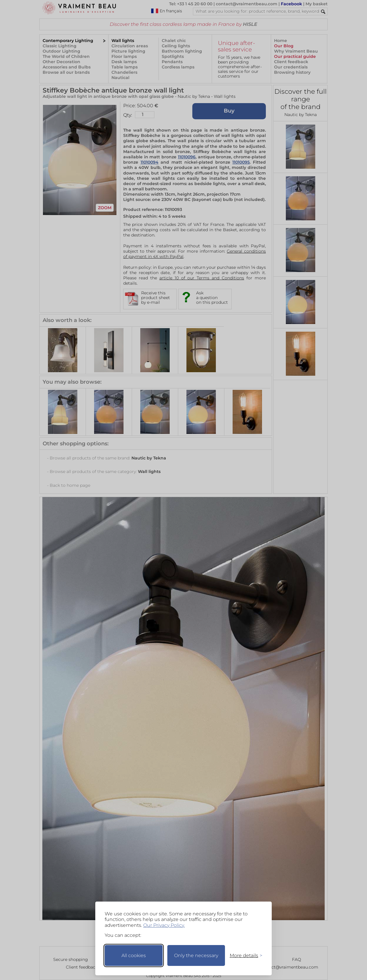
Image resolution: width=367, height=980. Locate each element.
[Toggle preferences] (243, 955)
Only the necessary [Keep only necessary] (196, 955)
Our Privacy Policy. (164, 925)
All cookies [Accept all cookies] (134, 955)
